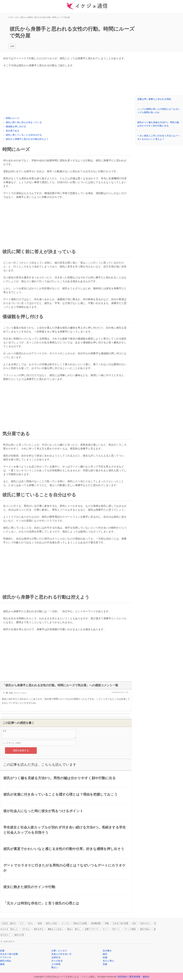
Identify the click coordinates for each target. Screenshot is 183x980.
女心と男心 (108, 961)
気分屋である (13, 131)
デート (105, 929)
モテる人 (26, 929)
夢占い (55, 967)
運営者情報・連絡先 (139, 977)
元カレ (31, 923)
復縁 (40, 923)
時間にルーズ (13, 118)
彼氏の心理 (19, 935)
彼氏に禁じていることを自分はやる (24, 135)
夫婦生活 (56, 957)
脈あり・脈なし (74, 929)
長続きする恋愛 (80, 923)
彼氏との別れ (52, 923)
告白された (145, 923)
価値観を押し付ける (16, 126)
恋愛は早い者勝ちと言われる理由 (154, 99)
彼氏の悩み (145, 929)
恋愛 (12, 46)
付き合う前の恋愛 (121, 923)
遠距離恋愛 (96, 923)
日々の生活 (57, 961)
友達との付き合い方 (61, 954)
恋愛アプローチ (91, 929)
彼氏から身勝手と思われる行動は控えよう (27, 139)
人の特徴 (56, 964)
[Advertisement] (66, 91)
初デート (116, 929)
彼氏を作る (39, 929)
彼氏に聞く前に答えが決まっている (24, 122)
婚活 (105, 954)
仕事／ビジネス (59, 951)
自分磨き (107, 951)
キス (22, 923)
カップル (65, 923)
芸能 (105, 964)
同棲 (107, 923)
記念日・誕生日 (9, 923)
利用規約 (123, 977)
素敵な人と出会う (55, 929)
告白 (134, 923)
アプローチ (6, 957)
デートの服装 (130, 929)
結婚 (105, 957)
